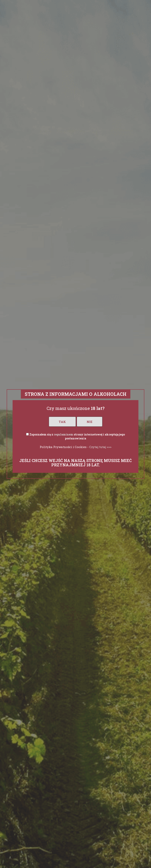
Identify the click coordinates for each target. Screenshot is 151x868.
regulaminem (63, 434)
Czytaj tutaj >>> (100, 447)
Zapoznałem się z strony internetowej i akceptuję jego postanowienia (77, 436)
